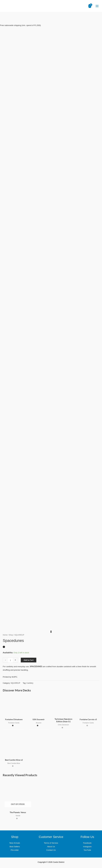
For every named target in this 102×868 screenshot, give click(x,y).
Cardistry (30, 683)
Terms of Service (51, 843)
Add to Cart (29, 660)
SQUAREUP (15, 683)
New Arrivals (15, 843)
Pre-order (15, 850)
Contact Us (51, 850)
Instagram (87, 847)
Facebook (87, 843)
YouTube (87, 850)
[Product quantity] (10, 660)
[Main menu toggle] (97, 6)
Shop (11, 635)
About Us (51, 847)
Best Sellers (15, 847)
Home (5, 635)
